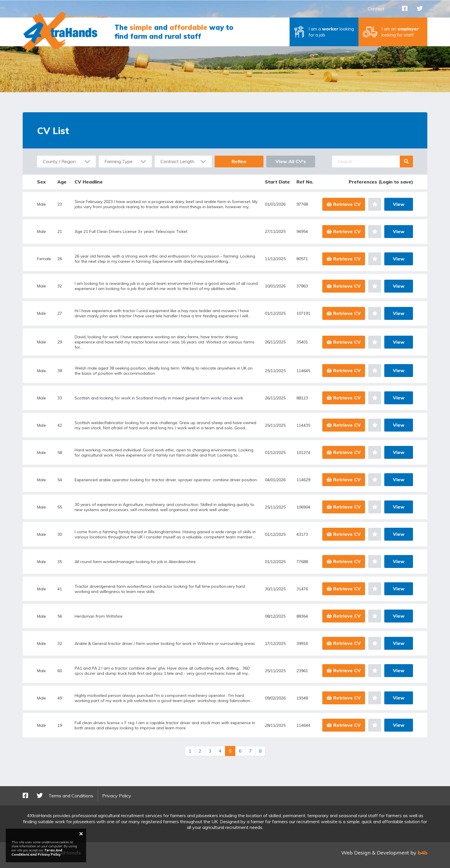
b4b (423, 853)
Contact (376, 9)
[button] (324, 32)
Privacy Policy (117, 796)
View (399, 204)
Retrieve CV (344, 204)
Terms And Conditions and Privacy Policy (37, 852)
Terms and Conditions (71, 796)
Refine (239, 161)
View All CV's (291, 161)
